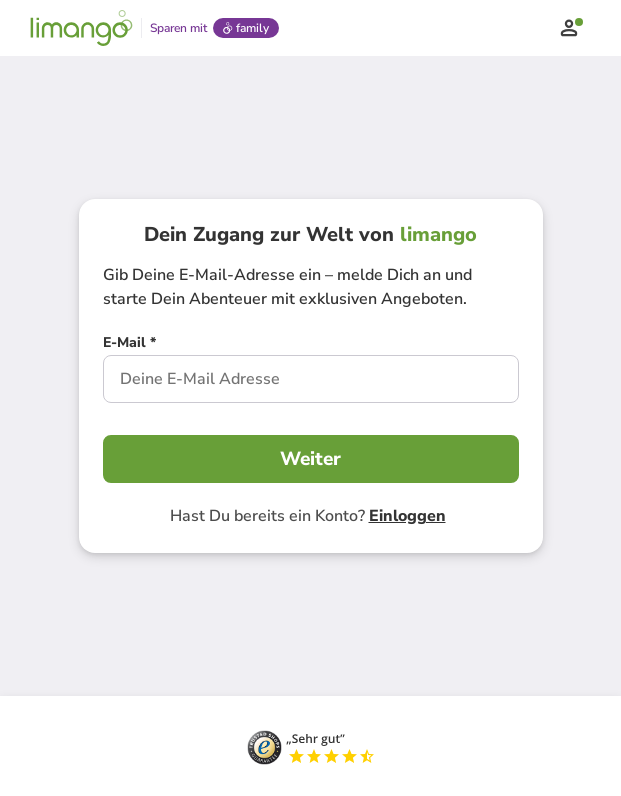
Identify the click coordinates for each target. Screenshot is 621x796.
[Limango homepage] (81, 28)
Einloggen (407, 516)
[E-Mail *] (129, 345)
